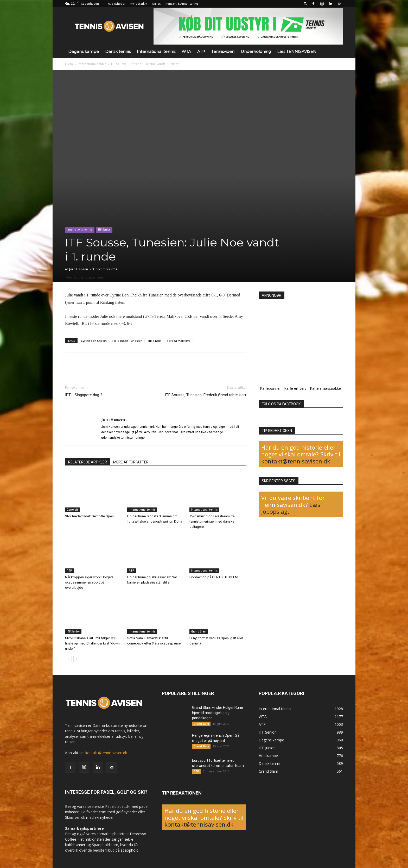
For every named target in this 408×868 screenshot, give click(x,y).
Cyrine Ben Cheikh (94, 341)
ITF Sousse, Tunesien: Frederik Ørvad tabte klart (206, 395)
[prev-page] (68, 659)
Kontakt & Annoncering (182, 4)
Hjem (69, 64)
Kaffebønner (270, 388)
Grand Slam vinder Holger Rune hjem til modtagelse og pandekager (218, 713)
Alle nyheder (117, 4)
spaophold (130, 850)
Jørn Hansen (79, 269)
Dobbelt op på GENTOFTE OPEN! (214, 577)
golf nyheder (127, 812)
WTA (186, 51)
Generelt (72, 510)
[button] (305, 4)
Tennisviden (223, 51)
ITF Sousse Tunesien (127, 341)
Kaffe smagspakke (325, 388)
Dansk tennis (118, 51)
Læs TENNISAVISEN (297, 51)
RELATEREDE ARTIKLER (88, 462)
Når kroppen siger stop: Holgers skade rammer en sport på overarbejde (89, 582)
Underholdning (256, 51)
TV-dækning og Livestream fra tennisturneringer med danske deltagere (212, 521)
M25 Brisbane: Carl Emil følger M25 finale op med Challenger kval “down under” (92, 643)
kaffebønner (75, 845)
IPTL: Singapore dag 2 (84, 395)
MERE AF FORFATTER (131, 462)
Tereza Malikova (178, 341)
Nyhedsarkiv (139, 4)
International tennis (156, 51)
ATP (201, 51)
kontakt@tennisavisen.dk (296, 461)
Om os (156, 4)
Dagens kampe (84, 51)
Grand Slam (199, 631)
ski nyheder (104, 817)
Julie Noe (154, 341)
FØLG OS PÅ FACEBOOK (281, 404)
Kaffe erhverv (295, 388)
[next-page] (77, 659)
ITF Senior (104, 230)
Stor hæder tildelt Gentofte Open (89, 516)
